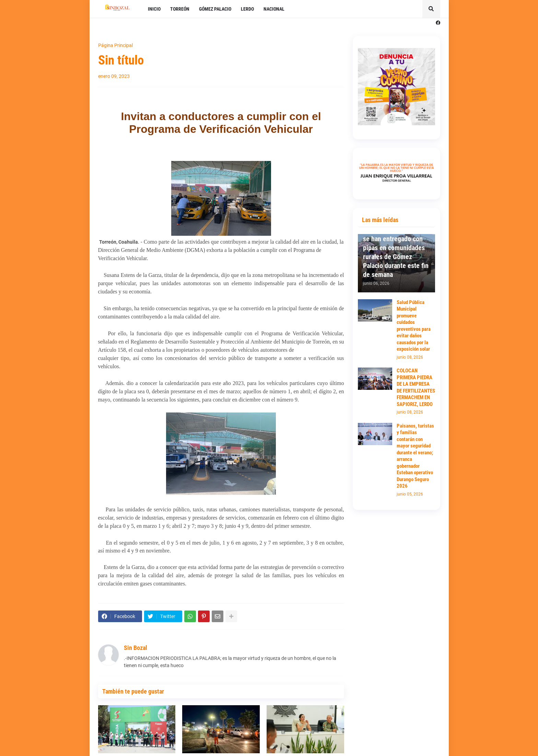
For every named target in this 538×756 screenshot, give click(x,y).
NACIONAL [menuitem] (274, 9)
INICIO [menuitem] (154, 9)
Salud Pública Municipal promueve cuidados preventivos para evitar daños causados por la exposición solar (414, 326)
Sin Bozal (136, 648)
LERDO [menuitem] (247, 9)
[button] (431, 9)
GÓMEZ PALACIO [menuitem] (215, 9)
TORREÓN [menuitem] (180, 9)
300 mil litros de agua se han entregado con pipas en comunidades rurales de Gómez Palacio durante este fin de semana (396, 252)
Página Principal (115, 45)
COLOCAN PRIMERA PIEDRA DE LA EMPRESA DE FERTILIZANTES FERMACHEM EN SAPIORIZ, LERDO (416, 387)
